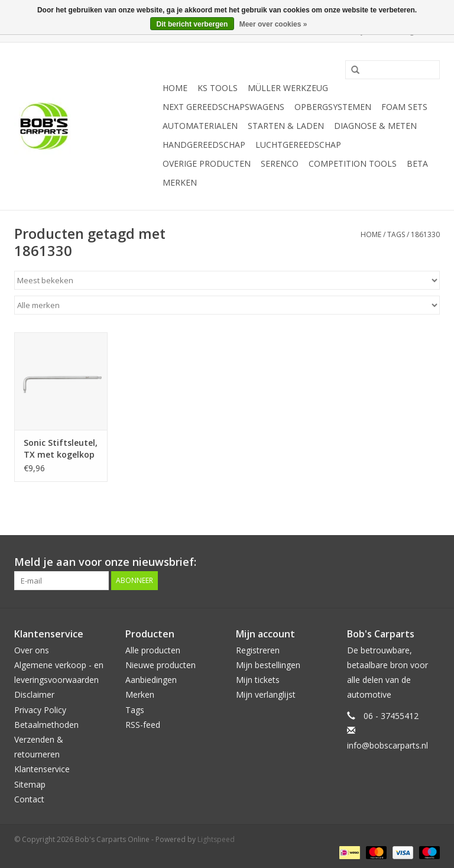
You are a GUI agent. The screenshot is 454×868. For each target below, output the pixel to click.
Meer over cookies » (273, 24)
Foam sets (404, 107)
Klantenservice (42, 769)
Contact (29, 799)
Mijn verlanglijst (266, 694)
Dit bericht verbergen (192, 24)
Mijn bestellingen (268, 665)
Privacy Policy (40, 710)
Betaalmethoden (46, 725)
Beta (417, 163)
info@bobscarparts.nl (387, 745)
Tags (396, 234)
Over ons (32, 650)
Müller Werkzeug (288, 88)
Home (175, 88)
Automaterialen (200, 126)
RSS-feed (143, 725)
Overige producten (207, 163)
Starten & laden (286, 126)
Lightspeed (216, 839)
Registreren (258, 650)
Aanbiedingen (151, 680)
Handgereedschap (204, 145)
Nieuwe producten (160, 665)
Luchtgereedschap (298, 145)
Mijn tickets (258, 680)
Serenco (280, 163)
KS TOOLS (218, 88)
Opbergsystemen (333, 107)
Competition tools (353, 163)
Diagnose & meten (375, 126)
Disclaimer (34, 694)
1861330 (425, 234)
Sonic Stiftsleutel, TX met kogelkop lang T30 (61, 449)
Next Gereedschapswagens (223, 107)
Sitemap (30, 784)
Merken (180, 182)
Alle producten (153, 650)
